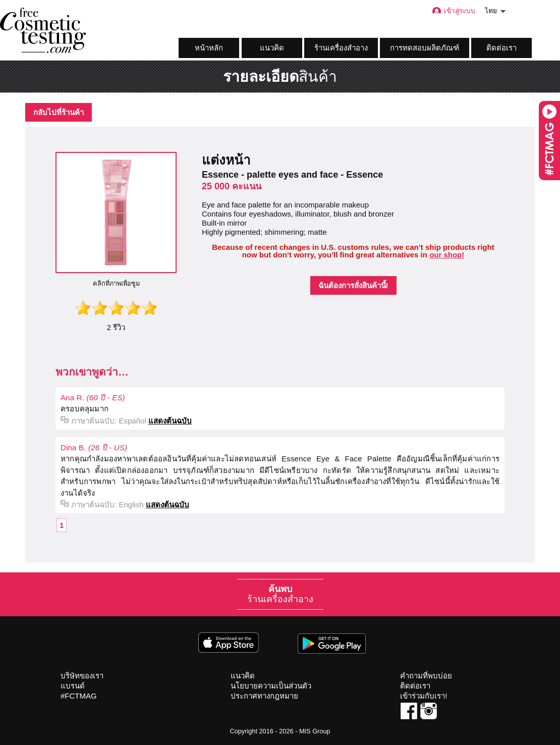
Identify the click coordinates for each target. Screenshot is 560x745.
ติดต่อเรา (501, 48)
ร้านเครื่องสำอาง (341, 48)
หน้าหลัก (209, 48)
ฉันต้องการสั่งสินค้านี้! (353, 285)
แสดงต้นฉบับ (170, 421)
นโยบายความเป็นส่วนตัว (271, 686)
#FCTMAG (79, 696)
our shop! (447, 255)
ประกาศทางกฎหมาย (264, 696)
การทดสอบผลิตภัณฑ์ (425, 48)
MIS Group (315, 731)
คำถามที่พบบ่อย (426, 676)
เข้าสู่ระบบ (453, 11)
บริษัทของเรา (82, 676)
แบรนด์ (73, 686)
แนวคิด (272, 48)
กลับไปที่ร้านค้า (59, 112)
